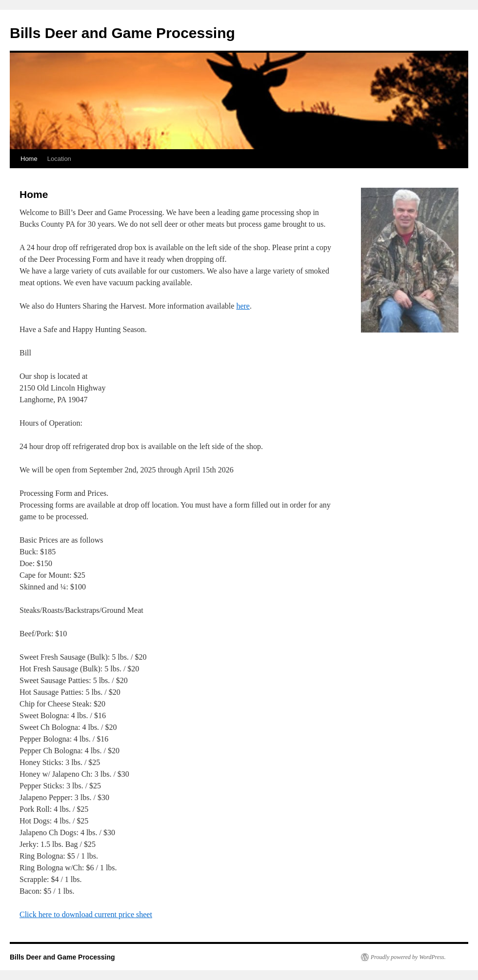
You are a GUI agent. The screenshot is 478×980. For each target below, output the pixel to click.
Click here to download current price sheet (86, 914)
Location (59, 159)
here (243, 306)
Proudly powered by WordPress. (408, 957)
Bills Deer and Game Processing (122, 33)
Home (29, 159)
